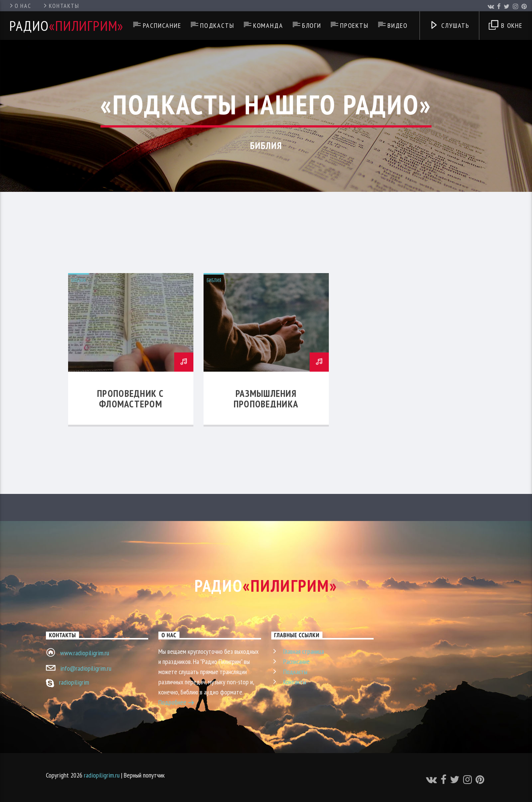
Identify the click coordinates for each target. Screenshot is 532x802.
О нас (20, 6)
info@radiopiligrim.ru (86, 668)
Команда (268, 25)
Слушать (449, 26)
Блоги (312, 25)
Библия (78, 280)
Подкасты (217, 25)
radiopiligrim (74, 682)
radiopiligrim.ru (102, 775)
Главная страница (304, 651)
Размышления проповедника (266, 399)
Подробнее (176, 703)
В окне (505, 26)
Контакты (61, 6)
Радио (67, 26)
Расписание (162, 25)
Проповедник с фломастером (131, 399)
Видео (398, 25)
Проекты (354, 25)
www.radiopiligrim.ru (85, 653)
